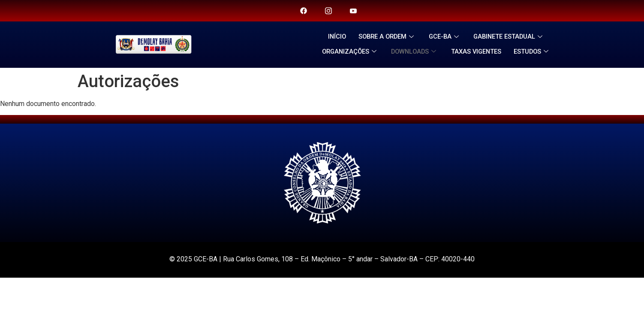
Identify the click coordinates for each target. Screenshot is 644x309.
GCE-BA (446, 36)
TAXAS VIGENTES (478, 51)
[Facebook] (304, 11)
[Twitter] (328, 11)
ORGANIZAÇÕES (348, 51)
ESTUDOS (536, 51)
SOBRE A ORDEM (386, 36)
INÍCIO (334, 36)
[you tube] (353, 11)
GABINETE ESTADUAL (512, 36)
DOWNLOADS (415, 51)
